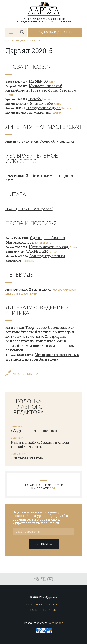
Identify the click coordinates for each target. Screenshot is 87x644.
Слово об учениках (57, 141)
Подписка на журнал (43, 604)
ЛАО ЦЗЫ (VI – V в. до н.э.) (29, 209)
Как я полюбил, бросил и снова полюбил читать (40, 444)
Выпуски (20, 41)
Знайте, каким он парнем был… (39, 178)
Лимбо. (35, 99)
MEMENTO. (39, 81)
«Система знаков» (27, 458)
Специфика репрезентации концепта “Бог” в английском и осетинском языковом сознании (40, 343)
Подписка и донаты (53, 32)
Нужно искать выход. (49, 247)
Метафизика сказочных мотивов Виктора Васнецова (42, 357)
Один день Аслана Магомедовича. (35, 240)
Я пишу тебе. (42, 103)
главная (10, 41)
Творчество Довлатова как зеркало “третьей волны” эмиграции (40, 330)
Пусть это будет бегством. (53, 90)
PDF (53, 488)
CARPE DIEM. (38, 251)
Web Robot (56, 623)
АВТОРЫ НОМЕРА (25, 374)
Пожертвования (44, 610)
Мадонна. (42, 112)
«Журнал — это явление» (34, 431)
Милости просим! (45, 86)
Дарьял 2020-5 (35, 41)
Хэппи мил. (40, 289)
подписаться (44, 544)
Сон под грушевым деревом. (35, 258)
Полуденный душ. (43, 108)
